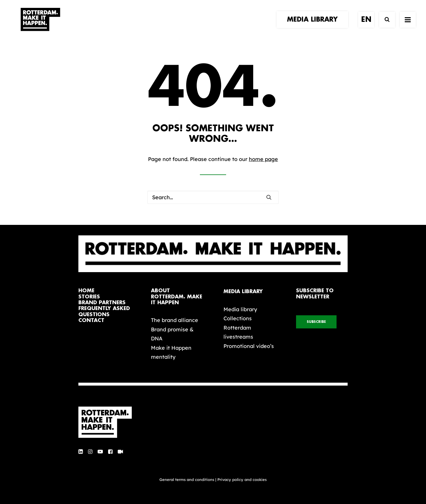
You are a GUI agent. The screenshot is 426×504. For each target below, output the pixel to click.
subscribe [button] (316, 322)
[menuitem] (314, 25)
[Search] (384, 26)
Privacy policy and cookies (242, 480)
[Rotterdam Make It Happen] (40, 25)
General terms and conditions (187, 480)
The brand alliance (175, 320)
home (86, 291)
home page (263, 159)
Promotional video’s (249, 346)
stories (89, 297)
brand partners (102, 303)
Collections (238, 318)
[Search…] (213, 197)
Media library (240, 309)
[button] (269, 197)
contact (91, 320)
